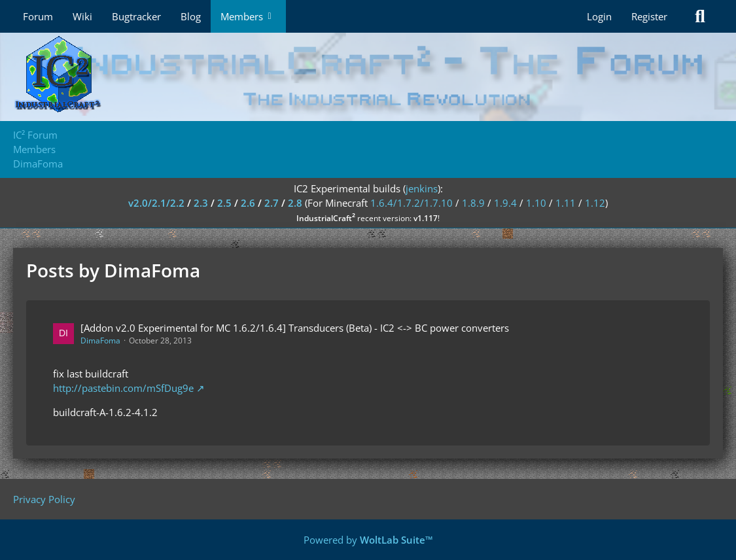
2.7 (272, 203)
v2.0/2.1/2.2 (156, 203)
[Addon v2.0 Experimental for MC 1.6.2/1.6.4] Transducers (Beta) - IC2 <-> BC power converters (295, 328)
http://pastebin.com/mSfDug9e (123, 388)
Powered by (368, 540)
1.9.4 (505, 203)
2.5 (224, 203)
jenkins (422, 188)
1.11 (566, 203)
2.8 (295, 203)
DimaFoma (100, 341)
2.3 (201, 203)
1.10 (536, 203)
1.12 (595, 203)
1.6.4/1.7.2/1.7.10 (412, 203)
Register (649, 16)
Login (599, 16)
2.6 (248, 203)
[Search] (700, 16)
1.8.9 (473, 203)
